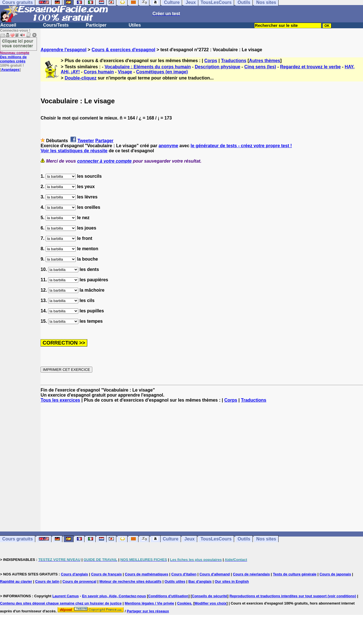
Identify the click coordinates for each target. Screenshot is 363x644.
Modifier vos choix (211, 603)
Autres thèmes (265, 61)
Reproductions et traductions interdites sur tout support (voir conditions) (293, 596)
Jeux (189, 539)
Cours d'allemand (215, 574)
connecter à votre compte (104, 161)
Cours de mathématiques (146, 574)
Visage (125, 72)
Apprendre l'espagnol (63, 50)
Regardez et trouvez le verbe (310, 67)
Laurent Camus (66, 596)
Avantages (10, 70)
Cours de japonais (335, 574)
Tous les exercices (60, 400)
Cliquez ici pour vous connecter (18, 43)
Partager (104, 141)
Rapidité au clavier (16, 581)
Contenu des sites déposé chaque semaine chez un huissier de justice (61, 603)
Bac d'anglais (200, 581)
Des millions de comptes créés (15, 57)
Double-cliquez (81, 78)
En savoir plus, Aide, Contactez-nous (114, 596)
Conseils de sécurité (209, 596)
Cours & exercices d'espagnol (123, 50)
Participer (96, 25)
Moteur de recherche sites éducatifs (131, 581)
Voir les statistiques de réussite (74, 151)
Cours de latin (47, 581)
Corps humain (99, 72)
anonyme (168, 146)
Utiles (135, 25)
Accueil (8, 25)
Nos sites (266, 539)
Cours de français (107, 574)
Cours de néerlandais (251, 574)
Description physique (217, 67)
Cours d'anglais (75, 574)
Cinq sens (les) (260, 67)
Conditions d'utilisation (168, 596)
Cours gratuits (17, 539)
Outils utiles (175, 581)
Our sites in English (232, 581)
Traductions (234, 61)
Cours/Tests (56, 25)
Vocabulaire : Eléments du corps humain (148, 67)
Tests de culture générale (295, 574)
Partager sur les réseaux (148, 611)
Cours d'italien (184, 574)
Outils (244, 539)
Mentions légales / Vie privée (149, 603)
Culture (171, 539)
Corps (211, 61)
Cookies (184, 603)
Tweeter (86, 141)
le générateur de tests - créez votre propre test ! (241, 146)
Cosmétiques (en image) (162, 72)
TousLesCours (216, 539)
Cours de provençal (79, 581)
